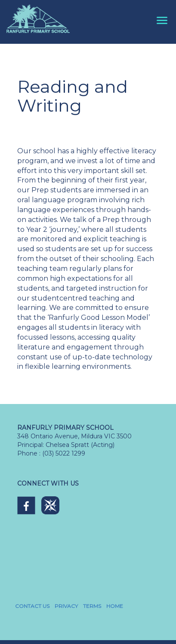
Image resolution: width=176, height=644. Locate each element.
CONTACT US (32, 606)
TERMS (92, 606)
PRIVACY (66, 606)
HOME (115, 606)
